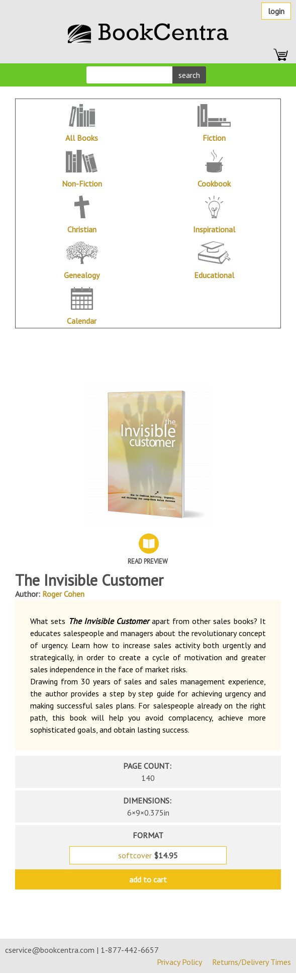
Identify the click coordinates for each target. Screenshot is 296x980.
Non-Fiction (82, 184)
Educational (214, 275)
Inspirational (214, 229)
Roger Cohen (63, 594)
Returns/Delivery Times (252, 962)
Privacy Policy (179, 962)
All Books (82, 138)
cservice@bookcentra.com (50, 950)
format (148, 835)
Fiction (214, 138)
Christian (82, 229)
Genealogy (82, 275)
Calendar (82, 321)
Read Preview (148, 561)
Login (276, 11)
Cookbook (214, 184)
